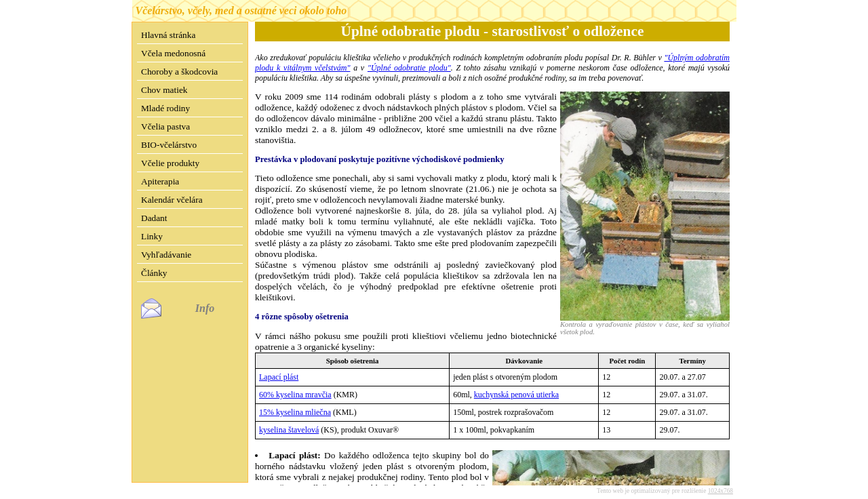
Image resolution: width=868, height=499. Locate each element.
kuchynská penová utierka (516, 395)
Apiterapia (160, 181)
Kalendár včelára (172, 200)
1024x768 (721, 480)
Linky (152, 236)
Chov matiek (164, 90)
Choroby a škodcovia (179, 72)
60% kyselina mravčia (295, 395)
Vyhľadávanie (166, 255)
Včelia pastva (165, 126)
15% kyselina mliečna (295, 412)
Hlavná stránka (168, 35)
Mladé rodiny (165, 108)
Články (154, 273)
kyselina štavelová (289, 430)
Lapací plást (279, 377)
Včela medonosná (173, 53)
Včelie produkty (170, 163)
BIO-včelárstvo (169, 145)
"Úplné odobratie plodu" (409, 68)
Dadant (154, 218)
